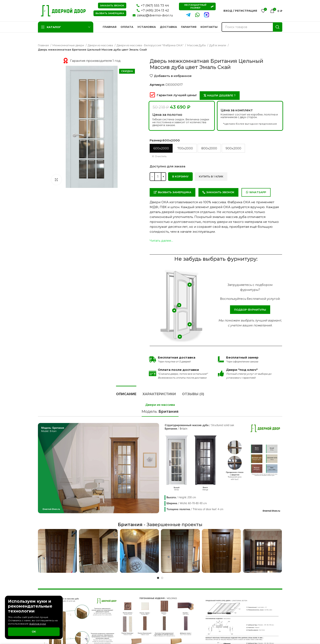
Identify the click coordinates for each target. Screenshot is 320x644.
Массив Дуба (197, 45)
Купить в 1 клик (211, 176)
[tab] (126, 392)
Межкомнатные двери (69, 45)
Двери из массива (101, 45)
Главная (44, 45)
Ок (34, 632)
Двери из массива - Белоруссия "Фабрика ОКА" (150, 45)
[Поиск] (252, 27)
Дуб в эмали (218, 45)
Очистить (161, 156)
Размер (165, 140)
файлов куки (38, 624)
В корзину (180, 176)
